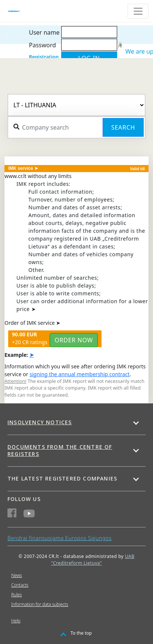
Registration (44, 57)
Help (16, 621)
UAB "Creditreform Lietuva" (93, 560)
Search (123, 127)
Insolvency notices (40, 422)
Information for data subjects (40, 604)
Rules (16, 595)
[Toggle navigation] (138, 11)
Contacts (20, 585)
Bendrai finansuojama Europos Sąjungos (60, 538)
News (17, 575)
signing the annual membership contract (79, 374)
